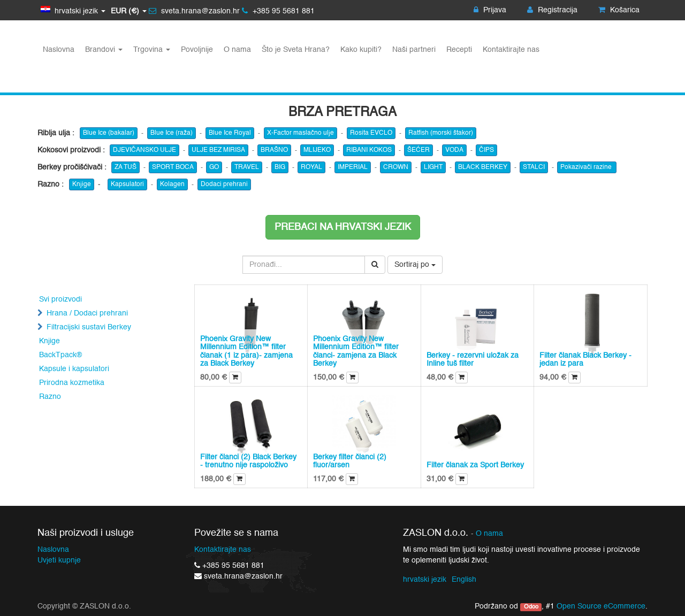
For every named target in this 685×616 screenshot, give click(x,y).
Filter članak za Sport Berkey (475, 465)
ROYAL (311, 167)
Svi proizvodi (60, 299)
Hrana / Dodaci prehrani (87, 313)
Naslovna (53, 550)
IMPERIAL (353, 167)
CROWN (396, 167)
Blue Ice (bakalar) (109, 133)
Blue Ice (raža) (172, 133)
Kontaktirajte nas (223, 550)
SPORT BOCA (173, 167)
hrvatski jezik (425, 580)
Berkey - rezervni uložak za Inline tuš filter (473, 360)
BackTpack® (60, 355)
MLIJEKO (317, 150)
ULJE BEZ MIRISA (218, 150)
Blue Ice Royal (230, 133)
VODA (454, 150)
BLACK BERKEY (483, 167)
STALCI (534, 167)
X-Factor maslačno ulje (300, 133)
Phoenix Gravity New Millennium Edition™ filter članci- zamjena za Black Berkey (356, 351)
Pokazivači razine (587, 167)
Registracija (552, 10)
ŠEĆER (418, 150)
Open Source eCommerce (601, 606)
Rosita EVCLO (371, 133)
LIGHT (433, 167)
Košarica (619, 10)
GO (214, 167)
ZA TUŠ (125, 167)
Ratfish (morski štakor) (441, 133)
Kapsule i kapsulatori (74, 369)
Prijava (490, 10)
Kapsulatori (127, 184)
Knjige (82, 184)
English (464, 580)
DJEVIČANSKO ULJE (144, 150)
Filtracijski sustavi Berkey (89, 327)
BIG (280, 167)
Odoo (531, 607)
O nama (489, 534)
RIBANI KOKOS (369, 150)
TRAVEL (247, 167)
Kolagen (172, 184)
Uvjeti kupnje (59, 560)
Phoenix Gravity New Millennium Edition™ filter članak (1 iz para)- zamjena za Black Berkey (246, 351)
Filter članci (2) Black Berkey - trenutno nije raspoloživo (248, 461)
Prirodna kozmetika (72, 383)
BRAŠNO (274, 150)
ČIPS (486, 150)
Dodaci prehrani (224, 184)
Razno (50, 397)
